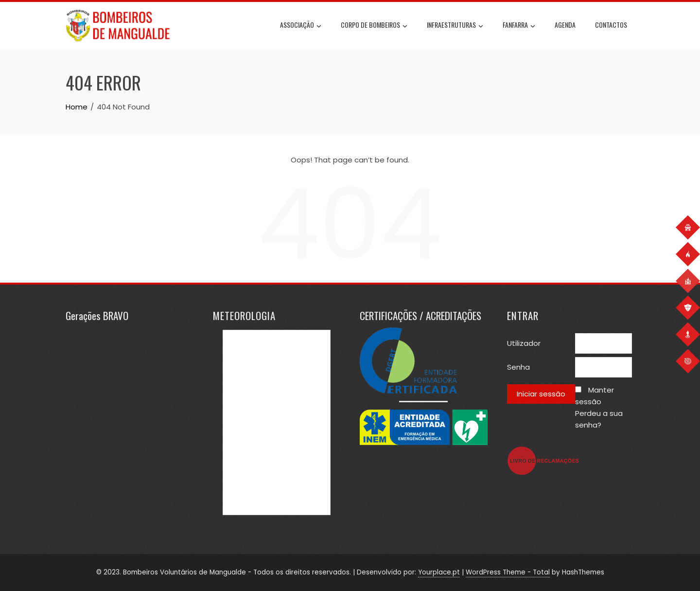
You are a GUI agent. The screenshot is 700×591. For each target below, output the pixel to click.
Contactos (611, 25)
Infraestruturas (455, 26)
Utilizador (524, 343)
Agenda (565, 25)
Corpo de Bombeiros (374, 26)
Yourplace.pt (439, 572)
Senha (518, 367)
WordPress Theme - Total (508, 572)
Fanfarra (519, 26)
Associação (301, 26)
